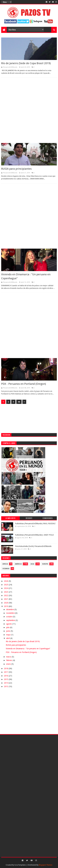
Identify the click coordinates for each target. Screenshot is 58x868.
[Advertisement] (29, 110)
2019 (6, 606)
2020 (6, 603)
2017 (6, 672)
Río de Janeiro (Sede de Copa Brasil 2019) (26, 63)
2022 (6, 595)
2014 (6, 683)
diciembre (10, 609)
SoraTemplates (20, 865)
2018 (6, 668)
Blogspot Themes (46, 865)
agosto (9, 624)
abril (8, 638)
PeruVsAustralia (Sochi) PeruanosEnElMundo (33, 546)
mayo (9, 635)
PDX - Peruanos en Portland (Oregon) (24, 384)
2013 (6, 686)
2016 (6, 676)
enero (9, 664)
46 (19, 402)
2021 (6, 599)
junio (8, 631)
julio (8, 627)
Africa (5, 564)
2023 (6, 592)
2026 (6, 581)
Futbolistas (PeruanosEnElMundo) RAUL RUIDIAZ (35, 524)
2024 (6, 588)
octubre (10, 617)
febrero (9, 660)
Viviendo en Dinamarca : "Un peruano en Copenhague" (28, 649)
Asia (32, 564)
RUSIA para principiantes (16, 169)
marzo (9, 657)
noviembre (11, 613)
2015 (6, 679)
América (18, 564)
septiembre (11, 620)
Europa (45, 564)
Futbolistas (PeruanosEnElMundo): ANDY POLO (34, 535)
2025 (6, 585)
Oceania (6, 569)
